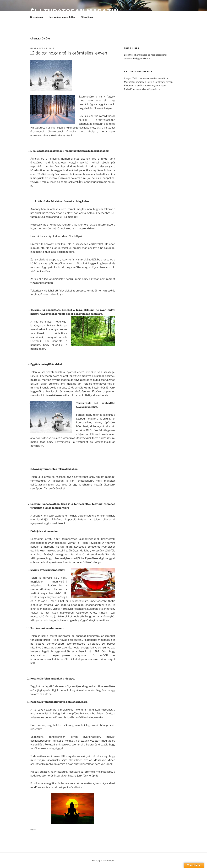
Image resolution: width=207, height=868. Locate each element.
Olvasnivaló (36, 17)
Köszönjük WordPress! (103, 860)
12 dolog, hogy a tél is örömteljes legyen (69, 53)
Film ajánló (88, 17)
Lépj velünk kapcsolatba (62, 17)
